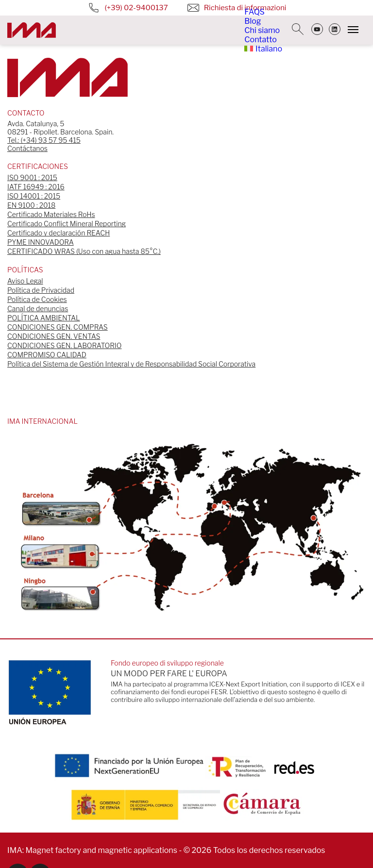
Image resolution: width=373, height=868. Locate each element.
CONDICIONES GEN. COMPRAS (58, 327)
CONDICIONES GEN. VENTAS (54, 336)
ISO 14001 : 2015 (34, 196)
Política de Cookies (37, 299)
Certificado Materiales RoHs (51, 214)
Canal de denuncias (38, 309)
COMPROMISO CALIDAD (47, 355)
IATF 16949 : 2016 (36, 187)
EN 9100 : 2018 (31, 205)
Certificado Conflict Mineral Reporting (67, 224)
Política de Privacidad (41, 290)
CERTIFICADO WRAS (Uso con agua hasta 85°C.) (84, 251)
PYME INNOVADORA (41, 242)
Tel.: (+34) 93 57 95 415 (44, 140)
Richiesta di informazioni (229, 8)
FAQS (254, 12)
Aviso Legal (25, 281)
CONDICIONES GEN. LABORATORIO (64, 345)
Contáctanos (27, 148)
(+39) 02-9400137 (120, 8)
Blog (253, 21)
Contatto (261, 40)
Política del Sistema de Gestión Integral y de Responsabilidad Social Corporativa (131, 364)
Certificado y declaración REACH (59, 233)
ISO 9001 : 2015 (32, 177)
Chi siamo (262, 30)
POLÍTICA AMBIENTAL (43, 318)
